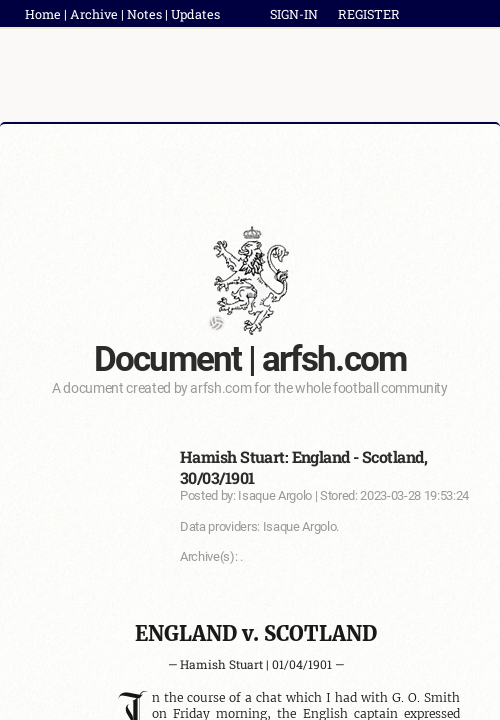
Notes (144, 14)
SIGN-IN (294, 14)
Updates (195, 14)
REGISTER (369, 14)
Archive (94, 14)
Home (43, 14)
